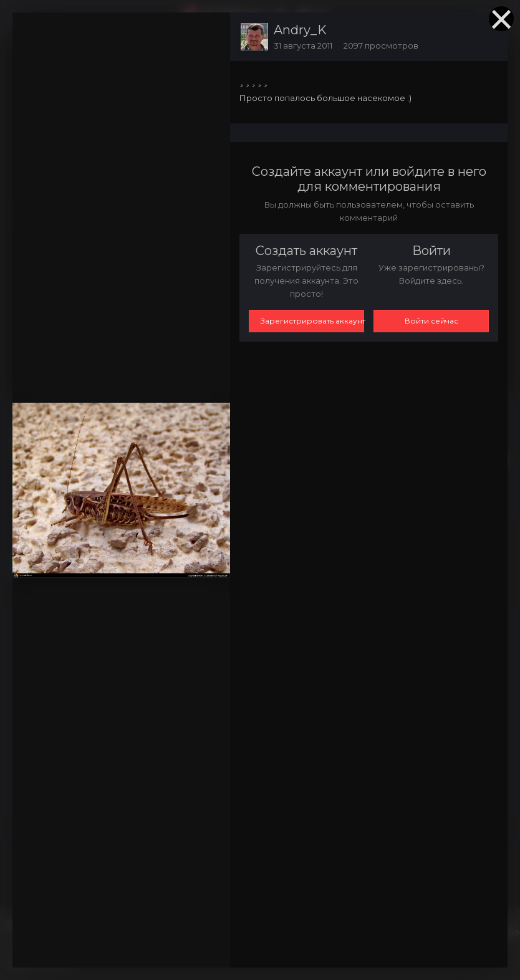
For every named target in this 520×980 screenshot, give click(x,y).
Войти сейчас (431, 321)
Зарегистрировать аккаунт (312, 321)
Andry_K (300, 30)
